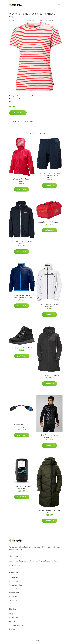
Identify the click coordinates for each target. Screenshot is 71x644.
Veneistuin (13, 600)
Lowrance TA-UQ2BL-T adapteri (22, 426)
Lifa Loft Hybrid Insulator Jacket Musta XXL (49, 436)
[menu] (59, 5)
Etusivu (12, 20)
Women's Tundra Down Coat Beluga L (49, 512)
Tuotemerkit (23, 96)
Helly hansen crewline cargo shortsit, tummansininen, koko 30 (49, 175)
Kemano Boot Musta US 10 (22, 348)
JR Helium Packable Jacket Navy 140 (22, 242)
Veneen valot (14, 593)
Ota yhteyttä (14, 618)
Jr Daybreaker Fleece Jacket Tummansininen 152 (22, 297)
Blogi (11, 614)
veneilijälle (13, 596)
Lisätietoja (18, 113)
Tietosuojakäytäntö (16, 625)
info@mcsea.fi (14, 566)
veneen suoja (14, 581)
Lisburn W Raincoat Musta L (49, 376)
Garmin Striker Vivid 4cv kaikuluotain (22, 488)
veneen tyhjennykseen (17, 589)
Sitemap (12, 629)
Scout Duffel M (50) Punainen (49, 222)
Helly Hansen (32, 96)
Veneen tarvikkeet (16, 585)
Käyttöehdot (14, 621)
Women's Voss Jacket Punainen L (22, 180)
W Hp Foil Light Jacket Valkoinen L (49, 305)
